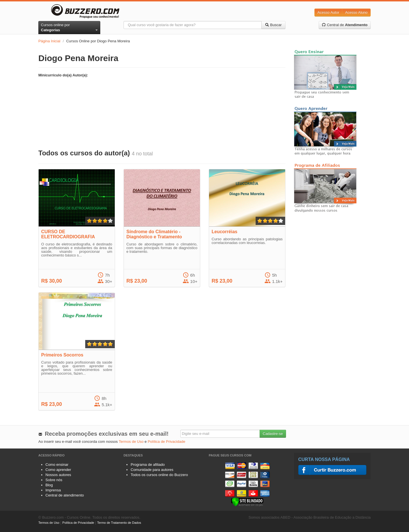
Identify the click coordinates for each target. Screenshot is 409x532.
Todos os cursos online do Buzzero (159, 475)
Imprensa (53, 490)
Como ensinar (57, 465)
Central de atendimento (65, 495)
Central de (345, 25)
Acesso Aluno (356, 12)
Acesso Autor (328, 12)
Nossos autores (58, 475)
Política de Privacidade (166, 442)
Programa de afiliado (148, 465)
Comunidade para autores (152, 470)
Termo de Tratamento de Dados (119, 523)
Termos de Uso (131, 442)
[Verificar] (247, 501)
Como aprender (58, 470)
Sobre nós (54, 480)
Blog (49, 485)
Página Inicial (49, 41)
